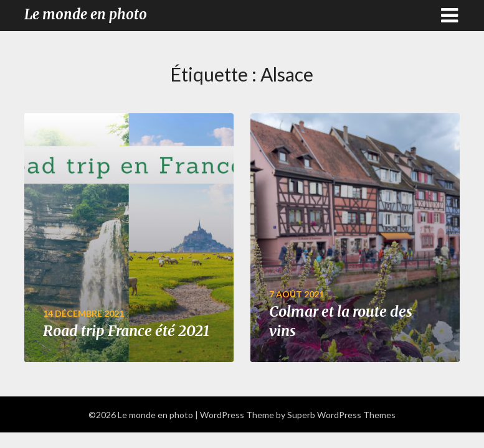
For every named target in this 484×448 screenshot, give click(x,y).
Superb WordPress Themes (341, 415)
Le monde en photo (86, 14)
